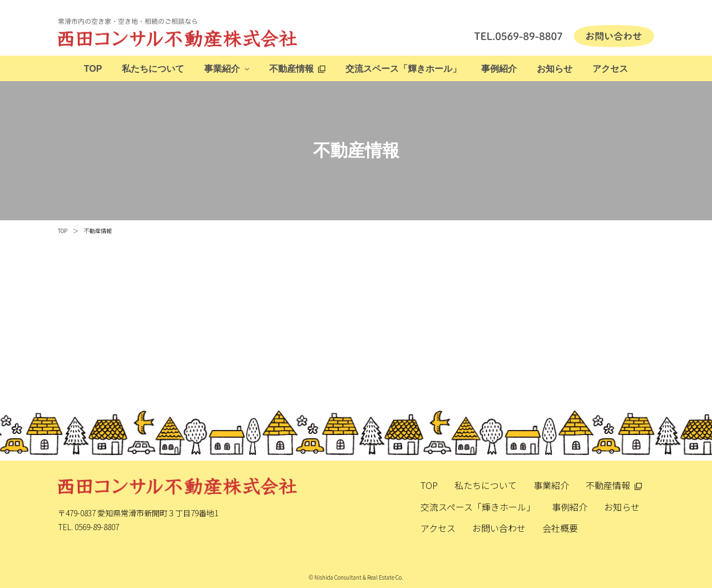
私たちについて (153, 69)
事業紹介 (222, 69)
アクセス (610, 69)
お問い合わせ (499, 528)
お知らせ (555, 69)
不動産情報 (291, 69)
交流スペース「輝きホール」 (403, 69)
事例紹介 (499, 69)
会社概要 (560, 528)
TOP (93, 69)
